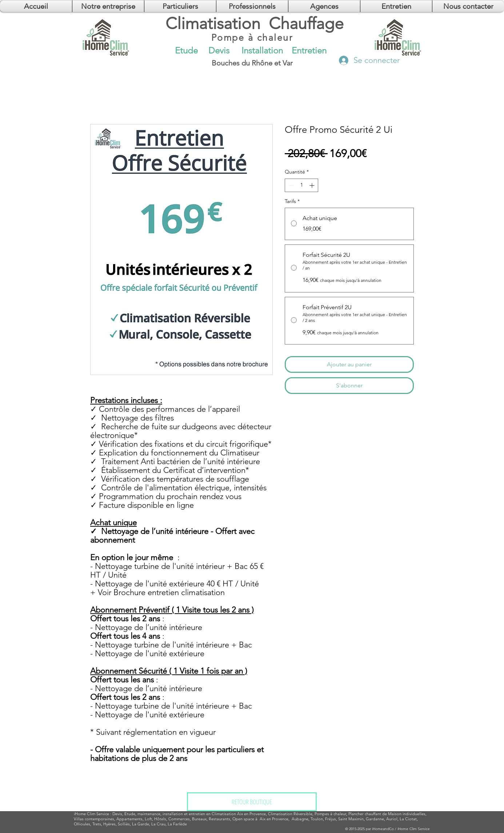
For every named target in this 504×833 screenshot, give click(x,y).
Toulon (317, 819)
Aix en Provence (274, 819)
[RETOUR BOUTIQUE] (252, 802)
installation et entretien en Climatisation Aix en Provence (214, 814)
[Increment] (313, 185)
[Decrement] (290, 185)
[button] (324, 6)
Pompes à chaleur (330, 814)
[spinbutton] (301, 185)
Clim (91, 814)
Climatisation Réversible (290, 814)
